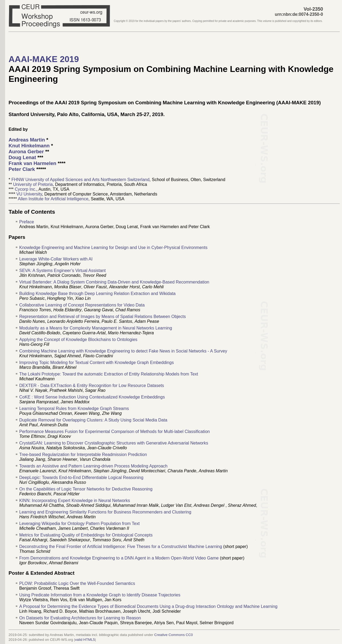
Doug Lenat (22, 157)
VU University (29, 194)
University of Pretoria (33, 184)
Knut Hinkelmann (29, 146)
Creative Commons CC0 (173, 635)
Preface (27, 222)
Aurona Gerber (26, 152)
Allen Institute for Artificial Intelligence (53, 199)
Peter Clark (22, 169)
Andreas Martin (27, 140)
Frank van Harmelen (32, 163)
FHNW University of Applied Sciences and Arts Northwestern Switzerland (81, 180)
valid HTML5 (85, 640)
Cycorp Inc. (26, 189)
